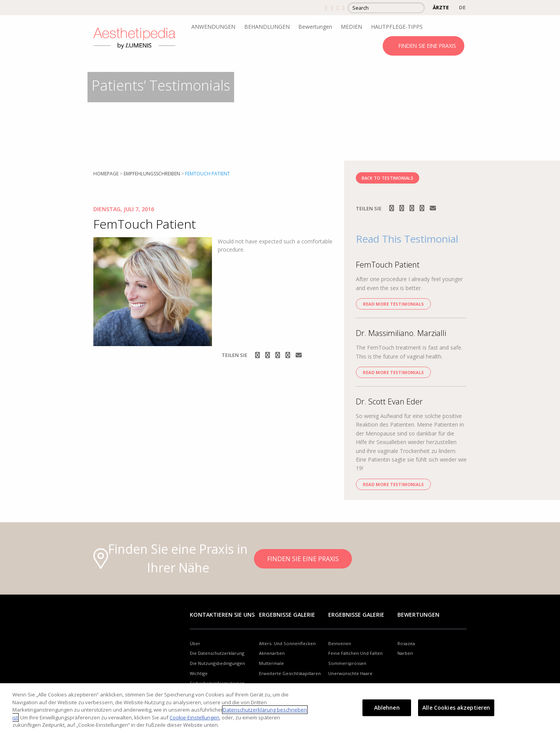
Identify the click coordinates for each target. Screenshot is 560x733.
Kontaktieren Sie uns (222, 615)
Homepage (106, 174)
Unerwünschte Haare (350, 673)
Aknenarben (272, 653)
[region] (280, 708)
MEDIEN (351, 27)
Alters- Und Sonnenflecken (287, 643)
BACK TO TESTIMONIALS (388, 178)
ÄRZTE (441, 7)
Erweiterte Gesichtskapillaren (290, 673)
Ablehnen (387, 708)
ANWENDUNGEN (213, 27)
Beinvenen (340, 643)
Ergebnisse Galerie (287, 615)
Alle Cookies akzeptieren (456, 708)
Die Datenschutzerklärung (217, 653)
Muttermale (271, 663)
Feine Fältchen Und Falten (355, 653)
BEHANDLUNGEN (267, 27)
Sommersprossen (347, 663)
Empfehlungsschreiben (152, 174)
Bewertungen (315, 27)
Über (195, 643)
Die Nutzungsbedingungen (217, 663)
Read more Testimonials (393, 304)
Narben (405, 653)
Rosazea (406, 643)
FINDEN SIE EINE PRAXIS (427, 46)
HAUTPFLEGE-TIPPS (397, 27)
